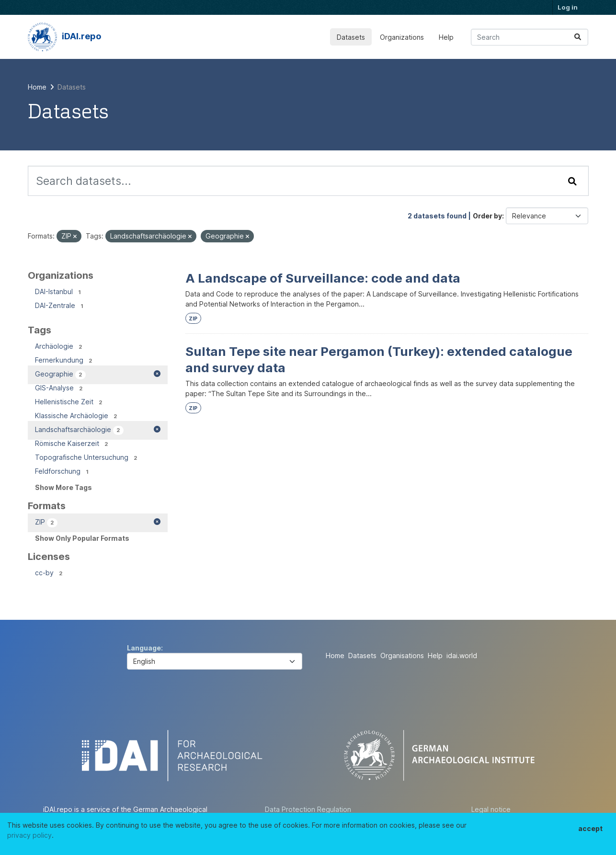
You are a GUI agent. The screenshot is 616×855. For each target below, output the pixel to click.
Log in (568, 7)
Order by (487, 216)
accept (590, 828)
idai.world (462, 655)
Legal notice (491, 809)
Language (144, 648)
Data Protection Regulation (308, 809)
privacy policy (29, 835)
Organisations (402, 655)
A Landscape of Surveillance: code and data (323, 278)
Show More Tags (63, 487)
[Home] (37, 87)
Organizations (402, 37)
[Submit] (578, 37)
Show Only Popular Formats (82, 538)
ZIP (193, 319)
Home (335, 655)
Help (446, 37)
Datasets (351, 37)
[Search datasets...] (530, 37)
